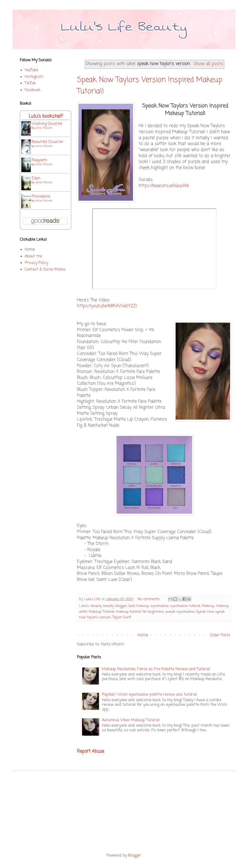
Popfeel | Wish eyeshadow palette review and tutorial (149, 695)
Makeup (208, 606)
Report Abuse (91, 751)
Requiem (39, 160)
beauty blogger (115, 606)
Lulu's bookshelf (46, 116)
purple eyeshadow (180, 612)
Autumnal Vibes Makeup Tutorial (131, 720)
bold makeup (139, 606)
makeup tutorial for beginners (140, 612)
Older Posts (220, 635)
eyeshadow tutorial (185, 606)
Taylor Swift (122, 617)
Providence (41, 197)
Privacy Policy (36, 263)
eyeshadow (159, 606)
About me (33, 256)
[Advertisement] (124, 812)
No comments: (150, 599)
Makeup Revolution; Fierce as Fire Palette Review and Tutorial (156, 669)
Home (143, 635)
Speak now (205, 612)
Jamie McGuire (44, 128)
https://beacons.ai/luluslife (164, 186)
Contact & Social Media (45, 270)
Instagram (34, 77)
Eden (36, 178)
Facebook (33, 90)
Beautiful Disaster (48, 142)
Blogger (135, 856)
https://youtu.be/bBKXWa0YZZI (107, 306)
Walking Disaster (47, 124)
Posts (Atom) (112, 645)
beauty (96, 606)
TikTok (30, 83)
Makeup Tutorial (101, 612)
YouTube (31, 70)
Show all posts (208, 64)
